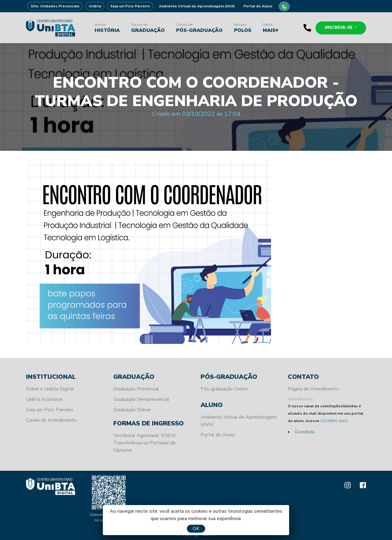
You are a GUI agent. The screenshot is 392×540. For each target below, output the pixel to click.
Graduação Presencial (136, 389)
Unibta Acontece (44, 399)
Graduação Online (132, 410)
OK (196, 529)
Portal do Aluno (258, 6)
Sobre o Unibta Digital (50, 389)
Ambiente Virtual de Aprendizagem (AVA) (197, 6)
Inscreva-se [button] (339, 28)
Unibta (95, 6)
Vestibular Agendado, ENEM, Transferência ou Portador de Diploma (145, 443)
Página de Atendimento (313, 389)
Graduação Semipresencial (141, 399)
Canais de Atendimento (51, 420)
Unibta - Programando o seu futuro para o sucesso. (51, 28)
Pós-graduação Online (224, 389)
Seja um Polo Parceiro (130, 6)
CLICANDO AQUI (334, 421)
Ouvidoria (305, 432)
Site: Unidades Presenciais (55, 6)
